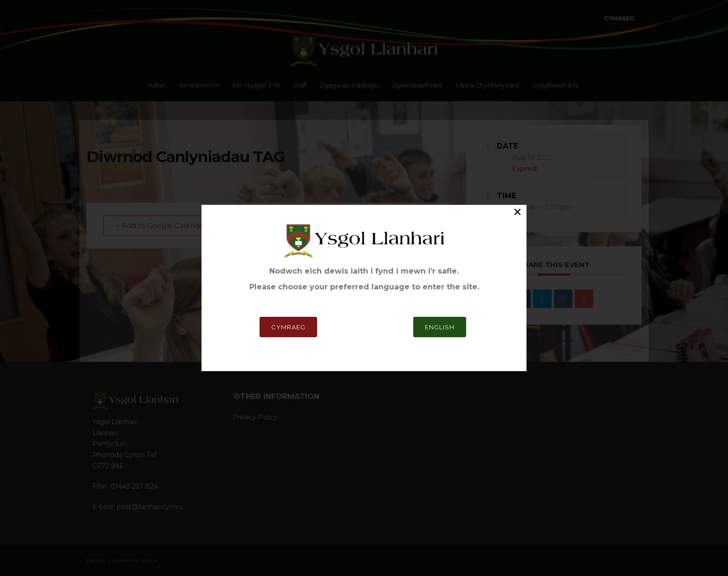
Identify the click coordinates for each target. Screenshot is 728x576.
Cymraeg (288, 327)
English (440, 327)
